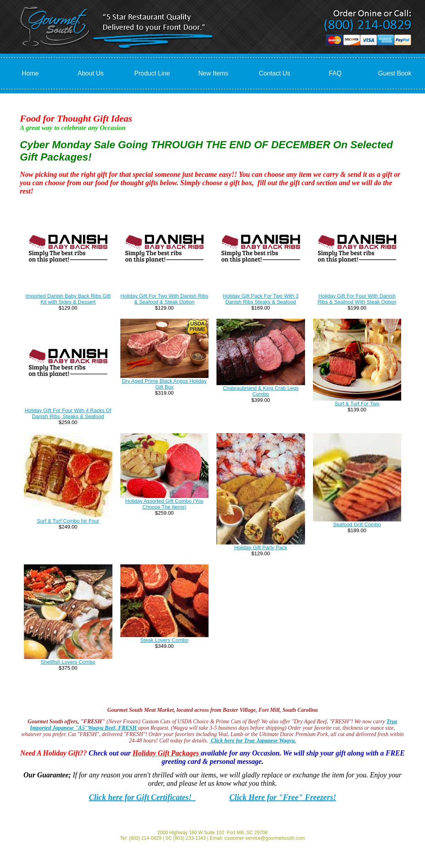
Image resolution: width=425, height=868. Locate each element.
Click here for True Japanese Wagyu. (253, 741)
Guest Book (395, 73)
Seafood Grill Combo (357, 524)
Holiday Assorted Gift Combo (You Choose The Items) (164, 504)
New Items (213, 73)
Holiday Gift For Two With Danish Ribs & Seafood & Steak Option (164, 299)
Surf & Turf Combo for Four (68, 521)
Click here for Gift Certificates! (142, 797)
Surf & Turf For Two (357, 404)
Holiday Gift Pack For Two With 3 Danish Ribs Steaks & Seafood (261, 299)
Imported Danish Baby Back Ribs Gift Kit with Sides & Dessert (68, 299)
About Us (91, 73)
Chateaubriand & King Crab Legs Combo (261, 391)
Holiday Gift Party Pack (261, 547)
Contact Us (275, 73)
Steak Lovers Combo (164, 640)
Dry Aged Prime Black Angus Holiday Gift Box (164, 384)
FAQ (335, 73)
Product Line (152, 73)
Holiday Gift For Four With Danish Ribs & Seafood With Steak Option (357, 299)
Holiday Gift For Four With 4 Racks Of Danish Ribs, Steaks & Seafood (68, 413)
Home (30, 73)
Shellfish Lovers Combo (68, 662)
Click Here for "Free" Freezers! (283, 797)
